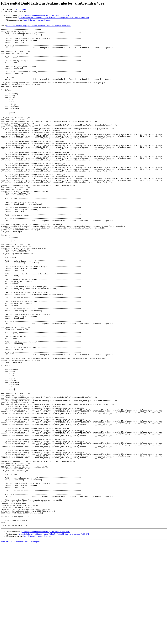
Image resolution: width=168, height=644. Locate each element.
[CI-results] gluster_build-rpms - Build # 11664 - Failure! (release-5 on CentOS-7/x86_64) (53, 18)
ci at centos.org (20, 9)
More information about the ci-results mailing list (20, 642)
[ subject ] (41, 20)
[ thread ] (33, 20)
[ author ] (49, 20)
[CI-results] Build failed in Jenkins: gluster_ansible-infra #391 (45, 16)
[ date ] (26, 20)
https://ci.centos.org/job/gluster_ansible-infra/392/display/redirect (38, 26)
